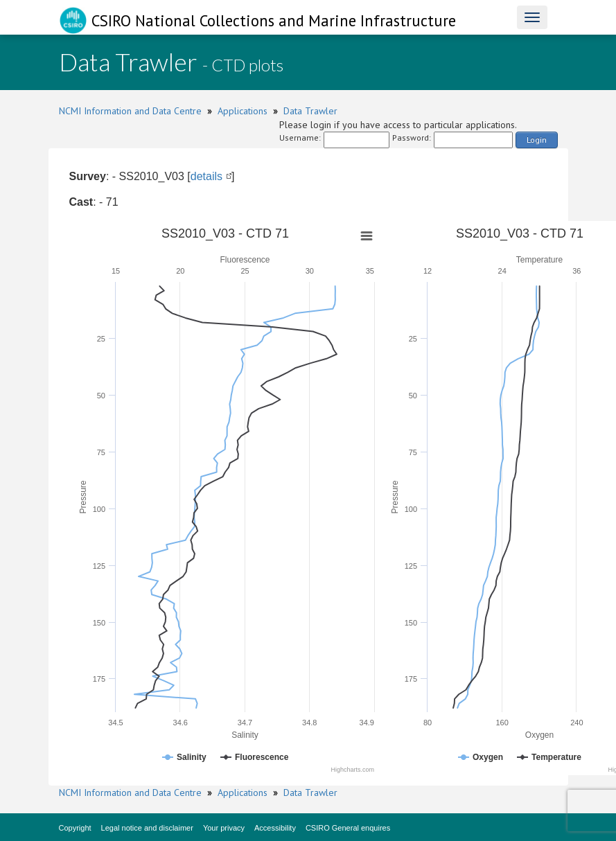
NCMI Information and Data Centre (130, 111)
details (206, 176)
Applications (243, 111)
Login (537, 140)
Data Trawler (310, 111)
